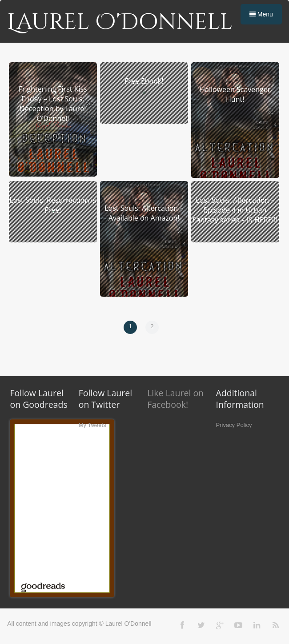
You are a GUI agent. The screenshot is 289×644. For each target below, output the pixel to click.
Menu (261, 14)
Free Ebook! (144, 81)
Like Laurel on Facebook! (175, 399)
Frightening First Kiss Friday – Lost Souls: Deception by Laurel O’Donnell (53, 104)
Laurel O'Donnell (120, 22)
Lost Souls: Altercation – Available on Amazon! (144, 213)
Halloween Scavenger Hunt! (235, 94)
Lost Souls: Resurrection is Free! (53, 205)
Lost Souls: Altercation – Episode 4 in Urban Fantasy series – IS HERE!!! (235, 210)
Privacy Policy (234, 425)
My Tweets (92, 425)
